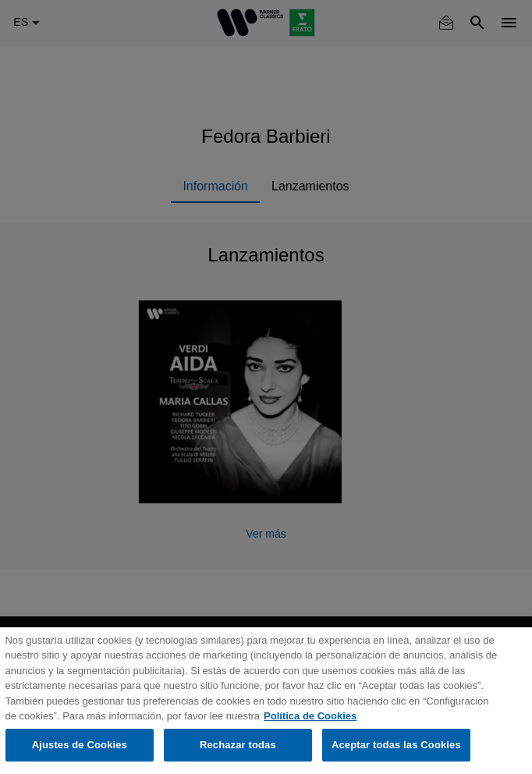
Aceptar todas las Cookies (396, 745)
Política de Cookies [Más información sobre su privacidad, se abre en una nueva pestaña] (310, 716)
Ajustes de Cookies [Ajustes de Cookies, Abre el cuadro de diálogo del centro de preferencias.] (80, 745)
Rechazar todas (238, 745)
